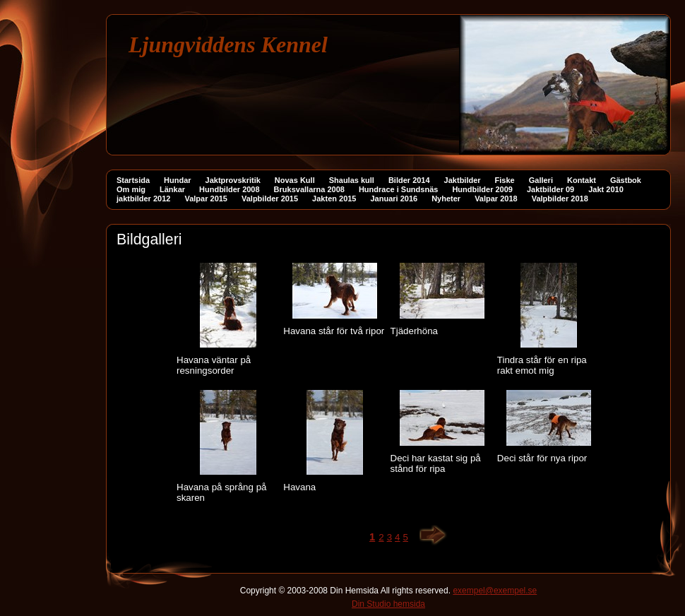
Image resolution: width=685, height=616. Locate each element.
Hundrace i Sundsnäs (398, 189)
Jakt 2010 (606, 189)
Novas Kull (295, 180)
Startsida (133, 180)
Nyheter (446, 199)
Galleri (541, 180)
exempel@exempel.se (495, 591)
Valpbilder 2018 (560, 199)
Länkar (172, 189)
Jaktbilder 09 (550, 189)
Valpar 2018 (496, 199)
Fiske (505, 180)
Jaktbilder (463, 180)
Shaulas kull (352, 180)
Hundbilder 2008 (230, 189)
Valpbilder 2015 (270, 199)
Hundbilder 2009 (482, 189)
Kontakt (582, 180)
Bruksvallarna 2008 (309, 189)
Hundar (178, 180)
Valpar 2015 (206, 199)
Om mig (131, 189)
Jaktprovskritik (233, 180)
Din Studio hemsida (388, 604)
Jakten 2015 (334, 199)
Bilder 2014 (409, 180)
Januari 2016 (394, 199)
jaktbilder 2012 (143, 199)
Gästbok (626, 180)
